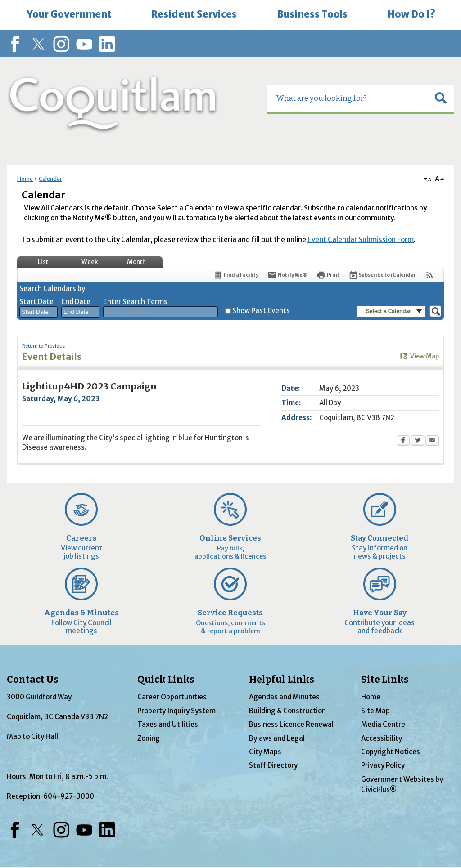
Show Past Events (261, 311)
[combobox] (38, 312)
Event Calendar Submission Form (361, 239)
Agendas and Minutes (284, 697)
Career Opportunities (172, 697)
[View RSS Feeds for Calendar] (430, 275)
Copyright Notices (391, 752)
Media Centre (383, 724)
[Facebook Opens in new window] (403, 441)
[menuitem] (69, 15)
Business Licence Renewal (291, 724)
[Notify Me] (287, 275)
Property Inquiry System (176, 711)
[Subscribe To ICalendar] (382, 275)
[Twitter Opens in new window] (418, 441)
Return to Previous (43, 346)
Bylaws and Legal (277, 738)
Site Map (375, 711)
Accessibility (382, 738)
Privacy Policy (383, 765)
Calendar (50, 179)
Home (25, 179)
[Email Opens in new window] (432, 441)
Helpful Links (282, 680)
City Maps (265, 752)
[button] (441, 98)
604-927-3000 (69, 796)
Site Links (385, 680)
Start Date (36, 302)
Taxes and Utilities (168, 724)
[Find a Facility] (236, 275)
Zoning (149, 738)
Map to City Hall (32, 736)
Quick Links (166, 680)
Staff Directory (273, 765)
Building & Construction (287, 711)
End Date (76, 302)
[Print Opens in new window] (328, 275)
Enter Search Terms (135, 302)
